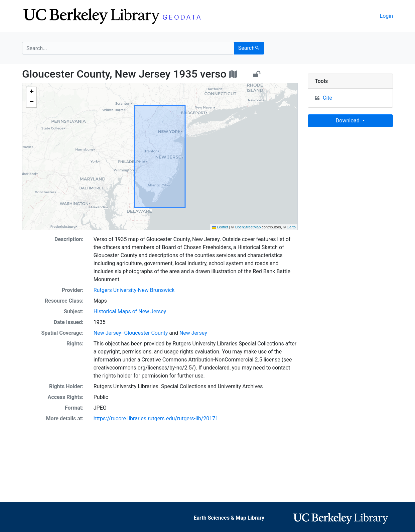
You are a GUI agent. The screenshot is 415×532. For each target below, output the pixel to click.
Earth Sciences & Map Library (229, 518)
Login (386, 16)
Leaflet (220, 227)
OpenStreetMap (248, 227)
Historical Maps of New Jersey (130, 311)
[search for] (128, 48)
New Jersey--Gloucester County (131, 333)
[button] (31, 92)
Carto (291, 227)
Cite (327, 98)
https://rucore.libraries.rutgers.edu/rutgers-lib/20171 (156, 418)
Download (348, 121)
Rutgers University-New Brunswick (134, 290)
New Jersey (193, 333)
